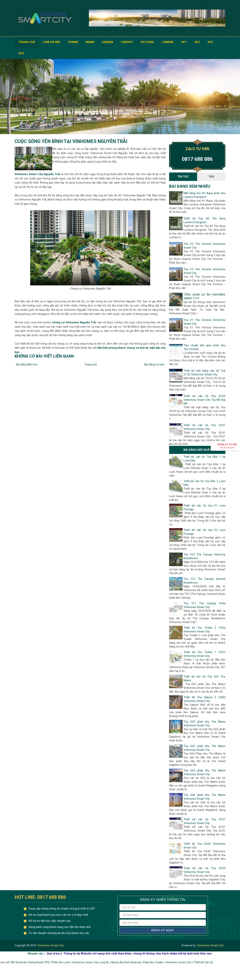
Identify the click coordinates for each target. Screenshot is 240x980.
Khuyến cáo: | (36, 954)
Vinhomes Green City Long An (91, 962)
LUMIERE (168, 42)
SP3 (210, 42)
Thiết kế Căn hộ (203, 962)
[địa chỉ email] (163, 923)
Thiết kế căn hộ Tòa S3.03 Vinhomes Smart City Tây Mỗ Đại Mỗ (204, 400)
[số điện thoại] (163, 915)
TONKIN (73, 42)
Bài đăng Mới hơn (27, 364)
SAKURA (108, 42)
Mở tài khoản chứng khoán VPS (30, 962)
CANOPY (127, 42)
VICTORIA (147, 42)
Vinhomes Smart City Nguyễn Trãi (37, 174)
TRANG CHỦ (27, 42)
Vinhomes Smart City (50, 945)
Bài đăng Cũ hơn (154, 364)
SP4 (21, 53)
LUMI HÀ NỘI (51, 42)
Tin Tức (183, 177)
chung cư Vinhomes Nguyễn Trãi (74, 322)
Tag (211, 177)
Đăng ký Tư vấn (227, 446)
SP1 (184, 42)
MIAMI (90, 42)
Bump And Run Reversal (126, 962)
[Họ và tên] (163, 907)
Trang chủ (91, 364)
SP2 (197, 42)
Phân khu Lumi (61, 962)
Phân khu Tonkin (153, 962)
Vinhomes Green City (178, 962)
